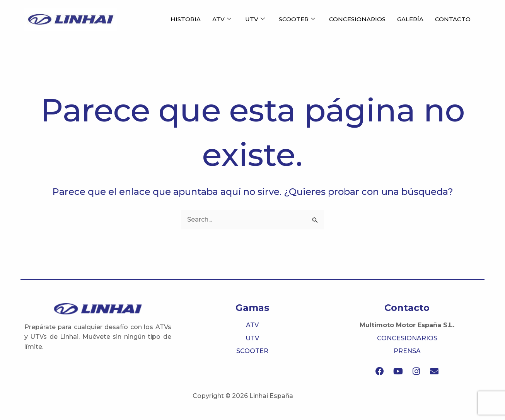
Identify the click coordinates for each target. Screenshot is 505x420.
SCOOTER (297, 19)
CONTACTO (453, 19)
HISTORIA (186, 19)
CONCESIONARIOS (357, 19)
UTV (255, 19)
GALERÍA (410, 19)
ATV (222, 19)
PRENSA (407, 351)
